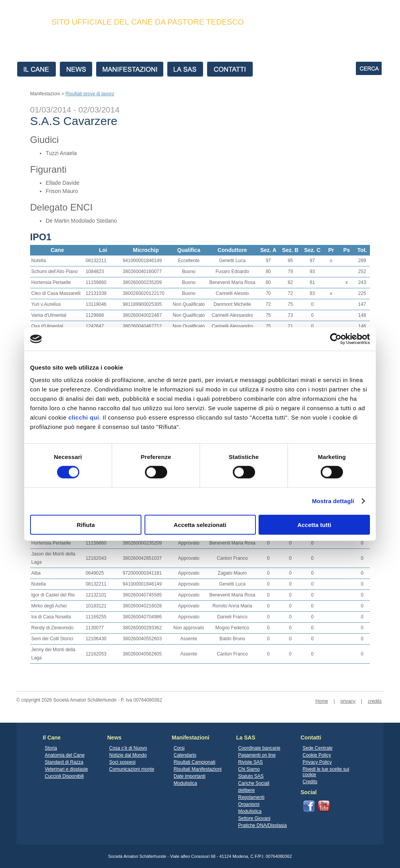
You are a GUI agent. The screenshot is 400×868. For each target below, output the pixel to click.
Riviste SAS (251, 762)
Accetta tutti (314, 524)
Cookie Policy (317, 755)
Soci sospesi (122, 762)
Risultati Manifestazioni (198, 769)
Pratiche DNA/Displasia (263, 825)
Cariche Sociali (254, 783)
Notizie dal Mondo (128, 755)
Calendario (185, 755)
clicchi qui (84, 417)
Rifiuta (86, 524)
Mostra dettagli (333, 501)
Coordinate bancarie (259, 748)
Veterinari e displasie (67, 769)
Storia (51, 748)
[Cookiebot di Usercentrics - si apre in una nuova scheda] (336, 339)
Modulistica (186, 783)
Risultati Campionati (195, 762)
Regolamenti (251, 797)
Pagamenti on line (257, 755)
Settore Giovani (254, 818)
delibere (247, 790)
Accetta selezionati (200, 524)
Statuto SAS (251, 776)
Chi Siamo (249, 769)
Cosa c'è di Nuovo (128, 748)
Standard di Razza (64, 762)
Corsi (179, 748)
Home (322, 701)
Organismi (249, 804)
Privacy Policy (317, 762)
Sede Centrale (318, 748)
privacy (348, 701)
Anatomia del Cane (65, 755)
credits (375, 701)
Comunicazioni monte (132, 769)
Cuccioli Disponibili (64, 776)
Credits (310, 782)
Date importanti (190, 776)
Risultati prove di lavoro (90, 94)
